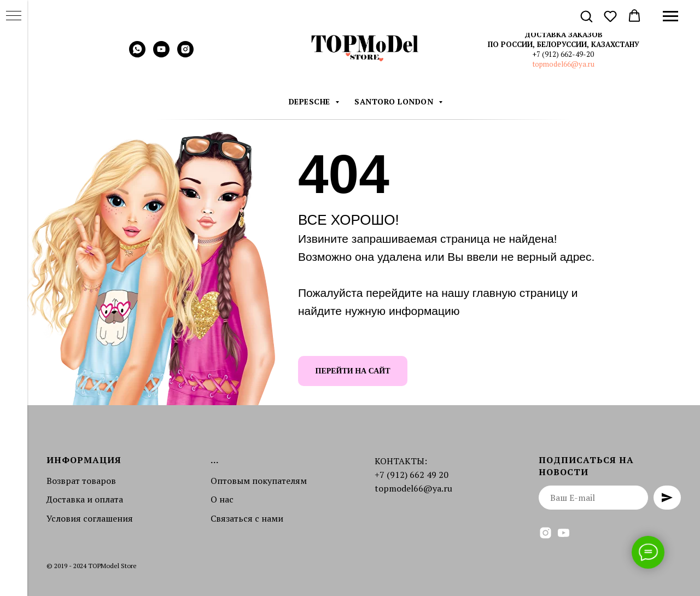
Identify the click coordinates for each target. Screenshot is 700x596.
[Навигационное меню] (670, 16)
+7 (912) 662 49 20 (412, 475)
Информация (84, 460)
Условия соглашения (90, 518)
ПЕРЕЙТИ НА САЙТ (353, 371)
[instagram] (185, 54)
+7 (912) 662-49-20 (563, 54)
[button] (586, 16)
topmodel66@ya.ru (564, 64)
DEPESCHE (311, 101)
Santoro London (395, 101)
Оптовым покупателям (259, 481)
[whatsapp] (137, 54)
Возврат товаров (81, 481)
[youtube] (161, 54)
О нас (222, 499)
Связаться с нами (247, 518)
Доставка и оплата (85, 499)
